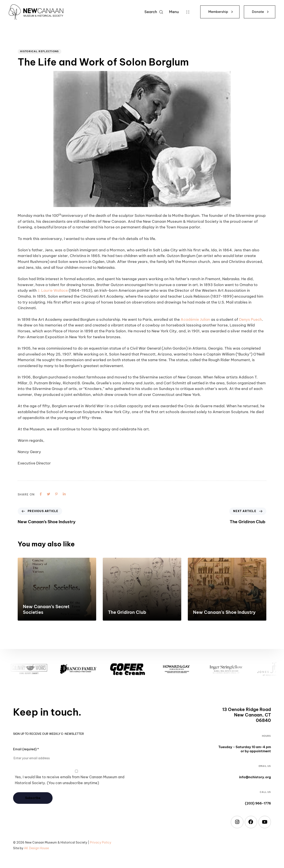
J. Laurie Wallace (53, 290)
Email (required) (26, 749)
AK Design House (36, 848)
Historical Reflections (39, 51)
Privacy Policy (101, 842)
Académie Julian (195, 319)
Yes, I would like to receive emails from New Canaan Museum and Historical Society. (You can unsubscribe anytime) (70, 780)
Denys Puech (251, 319)
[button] (154, 12)
